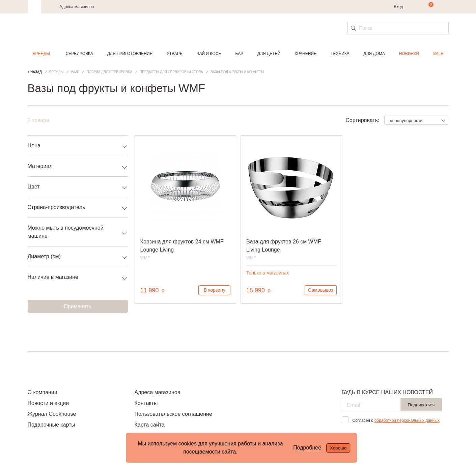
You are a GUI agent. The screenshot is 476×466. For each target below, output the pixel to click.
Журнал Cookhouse (52, 414)
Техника (340, 54)
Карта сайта (149, 425)
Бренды (41, 54)
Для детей (269, 54)
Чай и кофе (209, 54)
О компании (43, 392)
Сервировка (79, 54)
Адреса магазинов (77, 7)
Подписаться (421, 405)
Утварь (174, 54)
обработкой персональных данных (407, 420)
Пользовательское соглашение (173, 414)
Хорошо (338, 448)
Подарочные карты (51, 425)
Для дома (374, 54)
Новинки (409, 54)
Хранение (305, 54)
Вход (398, 7)
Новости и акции (48, 403)
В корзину (215, 290)
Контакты (146, 403)
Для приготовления (130, 54)
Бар (240, 54)
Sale (438, 54)
